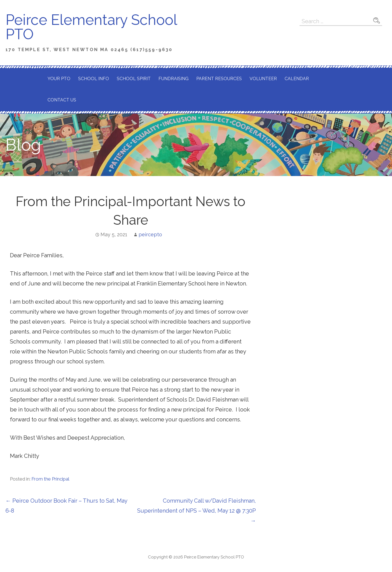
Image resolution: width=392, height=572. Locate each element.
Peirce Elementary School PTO (91, 27)
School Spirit (134, 79)
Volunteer (263, 79)
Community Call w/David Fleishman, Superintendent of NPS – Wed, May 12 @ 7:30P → (197, 511)
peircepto (150, 234)
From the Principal (50, 479)
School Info (94, 79)
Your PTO (59, 79)
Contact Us (62, 100)
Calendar (297, 79)
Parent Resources (219, 79)
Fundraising (174, 79)
